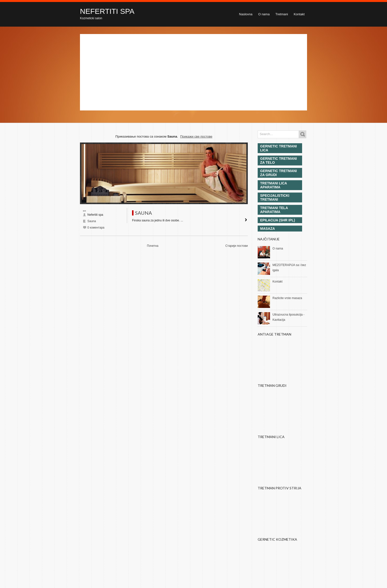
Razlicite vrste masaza (287, 298)
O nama (264, 14)
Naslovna (246, 14)
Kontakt (299, 14)
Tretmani (282, 14)
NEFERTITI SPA (107, 11)
